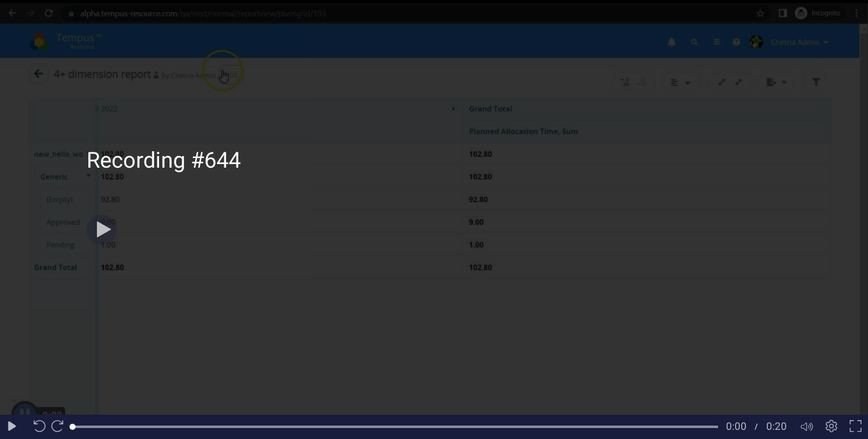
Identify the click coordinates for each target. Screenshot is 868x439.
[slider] (395, 427)
